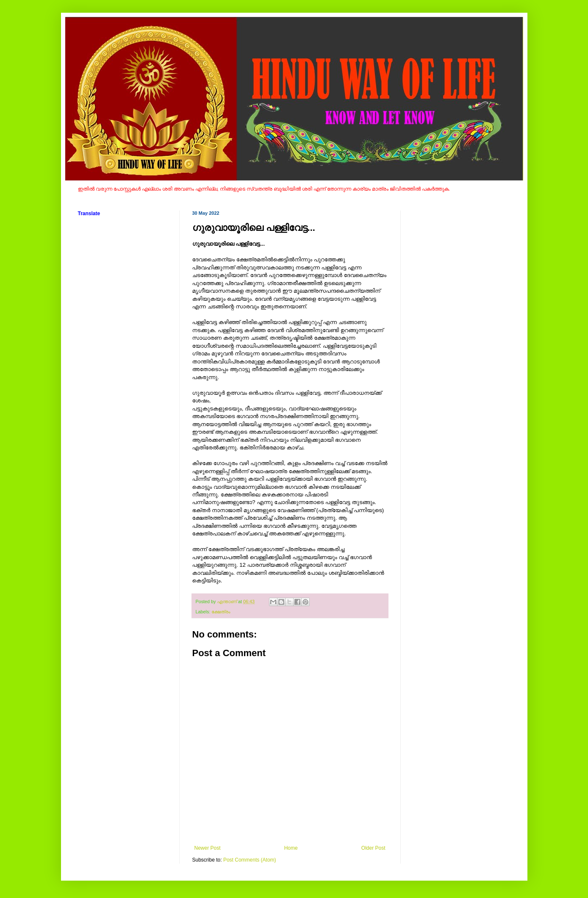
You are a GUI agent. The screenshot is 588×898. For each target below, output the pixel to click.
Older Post (373, 848)
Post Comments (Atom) (250, 860)
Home (291, 848)
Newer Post (208, 848)
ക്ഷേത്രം (221, 612)
